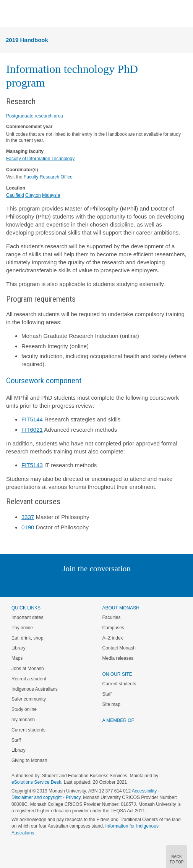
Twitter (74, 584)
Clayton (33, 195)
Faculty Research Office (48, 177)
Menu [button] (10, 14)
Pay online (22, 628)
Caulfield (15, 195)
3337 (28, 517)
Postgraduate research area (35, 116)
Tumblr (118, 584)
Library (19, 648)
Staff (16, 740)
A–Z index (113, 638)
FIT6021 (32, 430)
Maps (17, 658)
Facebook (89, 584)
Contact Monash (119, 648)
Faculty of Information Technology (40, 159)
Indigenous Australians (35, 689)
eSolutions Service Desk (36, 782)
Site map (111, 704)
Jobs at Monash (28, 669)
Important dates (27, 617)
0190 (28, 527)
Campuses (113, 628)
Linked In (58, 584)
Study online (24, 709)
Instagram (43, 584)
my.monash (23, 720)
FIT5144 (32, 419)
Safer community (29, 699)
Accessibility (144, 791)
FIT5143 (32, 465)
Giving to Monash (29, 760)
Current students (28, 730)
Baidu (149, 584)
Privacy (73, 797)
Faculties (112, 617)
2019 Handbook (27, 40)
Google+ (102, 584)
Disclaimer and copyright (36, 797)
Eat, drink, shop (27, 638)
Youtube (133, 584)
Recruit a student (29, 679)
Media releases (118, 658)
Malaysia (51, 195)
